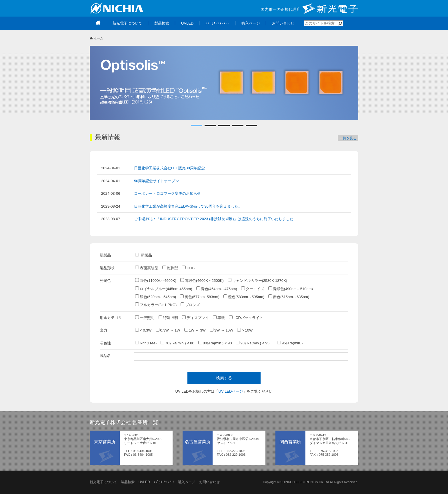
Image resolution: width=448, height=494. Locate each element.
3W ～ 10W (221, 330)
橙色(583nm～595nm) (244, 297)
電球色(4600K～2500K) (202, 280)
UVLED (144, 482)
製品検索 (128, 482)
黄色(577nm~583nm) (200, 297)
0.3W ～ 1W (168, 330)
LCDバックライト (246, 318)
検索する (224, 378)
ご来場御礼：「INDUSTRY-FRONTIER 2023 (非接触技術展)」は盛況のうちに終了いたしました (214, 219)
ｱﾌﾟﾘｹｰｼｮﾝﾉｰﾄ (164, 482)
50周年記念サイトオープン (156, 181)
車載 (219, 318)
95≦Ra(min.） (291, 343)
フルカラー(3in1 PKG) (156, 305)
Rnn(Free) (146, 343)
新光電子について (103, 482)
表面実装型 (147, 268)
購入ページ (187, 482)
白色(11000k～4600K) (156, 280)
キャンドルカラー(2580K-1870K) (257, 280)
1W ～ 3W (195, 330)
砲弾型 (170, 268)
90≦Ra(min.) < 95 (254, 343)
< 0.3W (143, 330)
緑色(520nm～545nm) (156, 297)
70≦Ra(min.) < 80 (177, 343)
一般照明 (145, 318)
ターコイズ (253, 289)
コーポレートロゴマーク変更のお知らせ (167, 193)
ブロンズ (190, 305)
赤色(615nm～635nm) (289, 297)
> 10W (245, 330)
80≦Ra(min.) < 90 (215, 343)
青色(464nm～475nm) (217, 289)
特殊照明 (168, 318)
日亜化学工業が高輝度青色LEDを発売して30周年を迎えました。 (188, 206)
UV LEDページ (231, 391)
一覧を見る (348, 138)
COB (188, 268)
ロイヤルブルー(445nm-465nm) (164, 289)
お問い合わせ (209, 482)
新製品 (144, 255)
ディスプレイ (195, 318)
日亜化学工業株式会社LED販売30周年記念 (169, 168)
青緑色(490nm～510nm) (291, 289)
